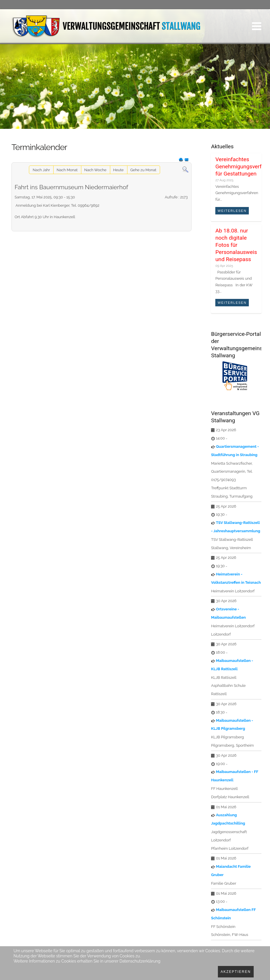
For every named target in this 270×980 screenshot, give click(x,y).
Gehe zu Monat (143, 170)
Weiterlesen (232, 211)
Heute (118, 170)
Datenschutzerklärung (140, 961)
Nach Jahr (41, 170)
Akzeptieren (236, 972)
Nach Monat (67, 170)
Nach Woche (95, 170)
